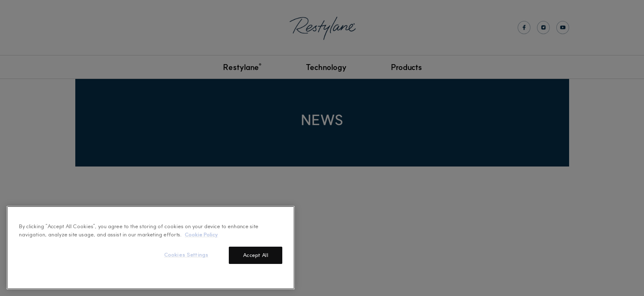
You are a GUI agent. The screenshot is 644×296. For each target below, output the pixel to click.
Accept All (255, 255)
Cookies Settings (186, 254)
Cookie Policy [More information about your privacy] (201, 234)
